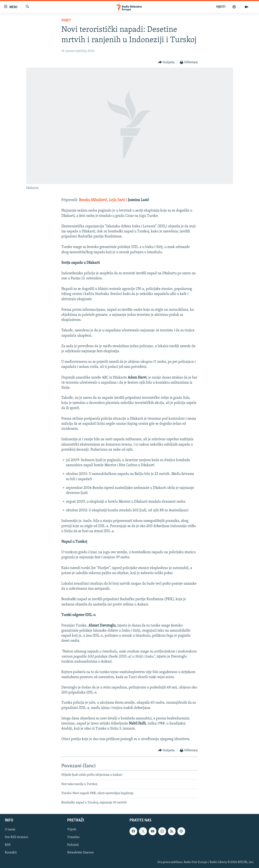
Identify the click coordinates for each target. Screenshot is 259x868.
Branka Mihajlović (93, 200)
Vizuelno (73, 837)
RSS (8, 845)
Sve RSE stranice (16, 837)
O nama (10, 830)
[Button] (166, 62)
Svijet (66, 20)
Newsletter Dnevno (80, 853)
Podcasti (73, 845)
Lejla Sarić (117, 200)
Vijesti (72, 830)
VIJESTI (221, 7)
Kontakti (11, 853)
